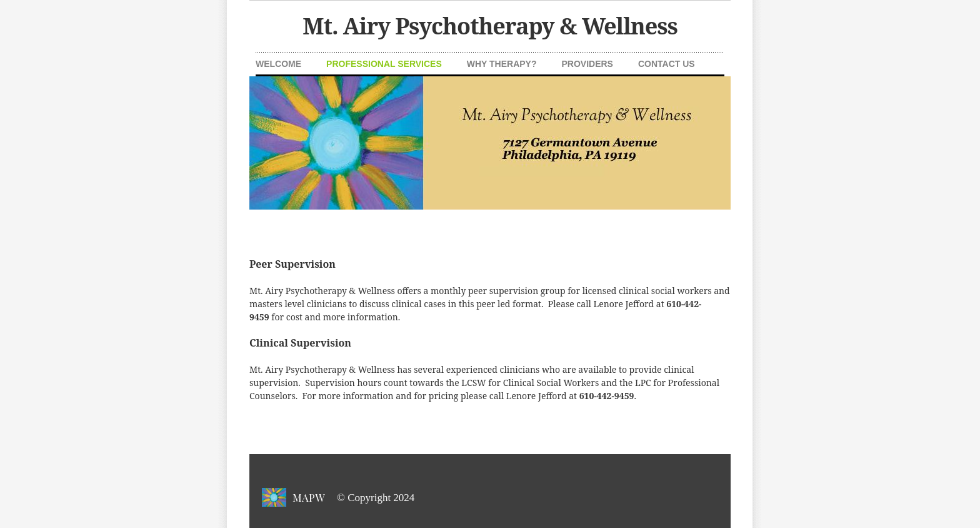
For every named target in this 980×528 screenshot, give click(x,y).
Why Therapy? (502, 64)
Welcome (278, 64)
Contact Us (667, 64)
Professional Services (384, 64)
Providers (587, 64)
